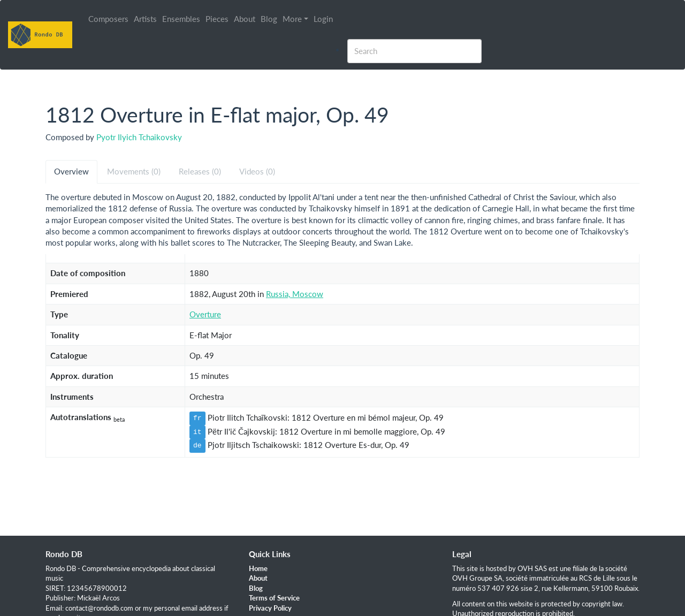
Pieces (217, 19)
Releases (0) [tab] (200, 171)
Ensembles (181, 19)
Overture (205, 314)
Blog (269, 19)
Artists (145, 19)
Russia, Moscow (295, 294)
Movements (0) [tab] (134, 171)
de (197, 445)
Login (323, 19)
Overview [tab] (71, 171)
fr (197, 418)
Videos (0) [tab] (257, 171)
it (197, 432)
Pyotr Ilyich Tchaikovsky (139, 137)
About (245, 19)
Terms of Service (274, 598)
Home (258, 568)
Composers (108, 19)
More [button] (292, 19)
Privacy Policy (270, 608)
